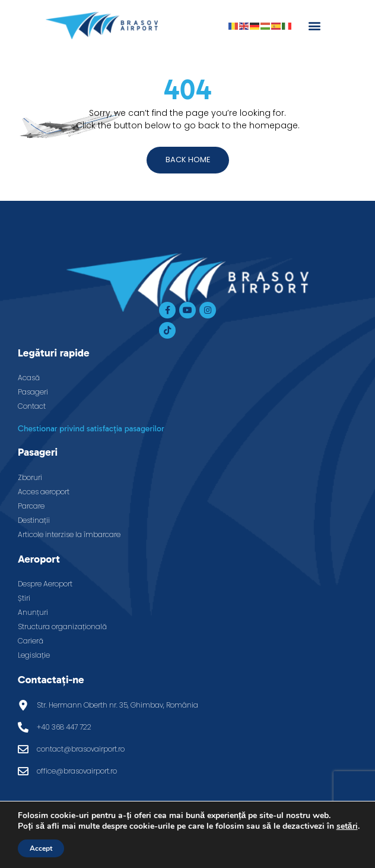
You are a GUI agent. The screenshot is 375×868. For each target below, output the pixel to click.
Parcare (31, 506)
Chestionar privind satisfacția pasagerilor (91, 429)
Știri (24, 598)
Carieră (31, 641)
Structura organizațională (62, 626)
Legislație (34, 655)
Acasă (29, 378)
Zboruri (30, 477)
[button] (314, 25)
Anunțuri (33, 612)
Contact (32, 406)
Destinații (34, 520)
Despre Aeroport (45, 584)
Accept (41, 848)
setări (347, 826)
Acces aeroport (44, 492)
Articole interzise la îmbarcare (69, 534)
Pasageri (33, 392)
